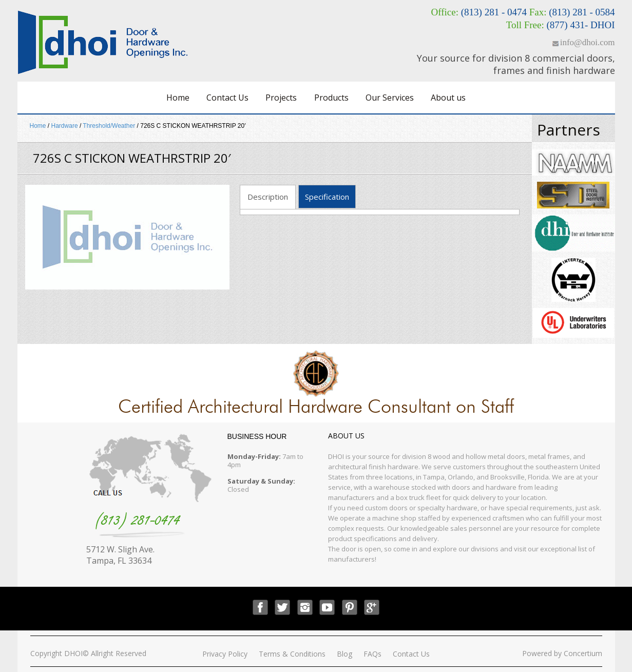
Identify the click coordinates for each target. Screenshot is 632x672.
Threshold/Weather (109, 126)
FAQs (372, 654)
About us (448, 98)
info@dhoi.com (588, 42)
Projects (281, 98)
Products (331, 98)
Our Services (390, 98)
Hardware (65, 126)
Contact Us (227, 98)
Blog (344, 654)
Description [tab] (268, 197)
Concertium (583, 653)
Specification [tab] (327, 197)
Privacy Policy (225, 654)
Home (178, 98)
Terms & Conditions (292, 654)
